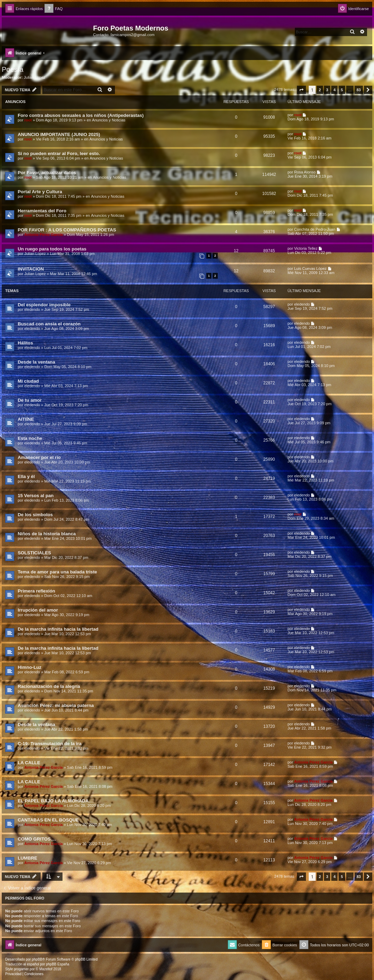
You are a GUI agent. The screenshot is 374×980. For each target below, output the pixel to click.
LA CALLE (29, 763)
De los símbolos (35, 515)
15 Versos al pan (36, 496)
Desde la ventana (36, 362)
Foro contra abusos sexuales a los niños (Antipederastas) (81, 115)
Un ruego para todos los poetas (52, 249)
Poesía (13, 69)
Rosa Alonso (305, 172)
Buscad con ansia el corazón (49, 324)
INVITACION (31, 269)
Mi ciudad (28, 381)
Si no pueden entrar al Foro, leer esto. (59, 154)
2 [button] (320, 90)
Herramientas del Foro (42, 211)
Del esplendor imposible (44, 305)
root (28, 120)
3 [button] (327, 90)
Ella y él (26, 476)
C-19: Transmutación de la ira (50, 744)
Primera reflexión (36, 591)
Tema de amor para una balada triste (57, 572)
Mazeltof (46, 969)
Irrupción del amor (38, 610)
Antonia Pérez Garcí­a (44, 235)
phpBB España (57, 964)
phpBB (37, 959)
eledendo (32, 309)
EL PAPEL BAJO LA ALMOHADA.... (56, 801)
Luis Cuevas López (310, 269)
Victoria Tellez (306, 248)
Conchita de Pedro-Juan (315, 229)
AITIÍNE (26, 419)
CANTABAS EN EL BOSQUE (48, 820)
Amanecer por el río (39, 457)
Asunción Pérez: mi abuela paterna (56, 705)
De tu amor (30, 400)
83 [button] (359, 90)
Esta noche (30, 438)
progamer (21, 969)
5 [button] (342, 90)
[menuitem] (53, 9)
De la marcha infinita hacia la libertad (58, 629)
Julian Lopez (35, 77)
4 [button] (334, 90)
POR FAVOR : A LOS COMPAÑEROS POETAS (67, 230)
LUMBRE (27, 858)
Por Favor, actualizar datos (47, 173)
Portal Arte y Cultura (40, 192)
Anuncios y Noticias (109, 120)
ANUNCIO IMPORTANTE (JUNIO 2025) (59, 134)
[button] (301, 90)
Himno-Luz (30, 667)
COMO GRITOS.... (37, 839)
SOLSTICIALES (34, 553)
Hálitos (25, 343)
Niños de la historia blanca (47, 534)
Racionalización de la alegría (49, 686)
